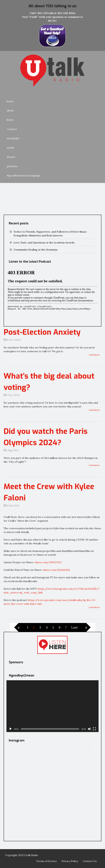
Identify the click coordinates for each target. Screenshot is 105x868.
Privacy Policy (70, 861)
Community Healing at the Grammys (36, 250)
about (10, 110)
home (10, 101)
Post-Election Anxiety (42, 332)
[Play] (11, 729)
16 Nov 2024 (12, 340)
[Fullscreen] (94, 729)
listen (10, 120)
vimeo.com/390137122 (48, 562)
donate (11, 157)
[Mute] (89, 729)
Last (75, 627)
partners (12, 166)
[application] (52, 706)
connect (12, 129)
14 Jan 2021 (11, 505)
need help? (13, 138)
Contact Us (90, 861)
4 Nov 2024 (12, 395)
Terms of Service (47, 861)
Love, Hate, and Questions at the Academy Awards (44, 242)
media (10, 148)
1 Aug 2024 (11, 450)
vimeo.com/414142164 (56, 570)
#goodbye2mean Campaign (24, 175)
